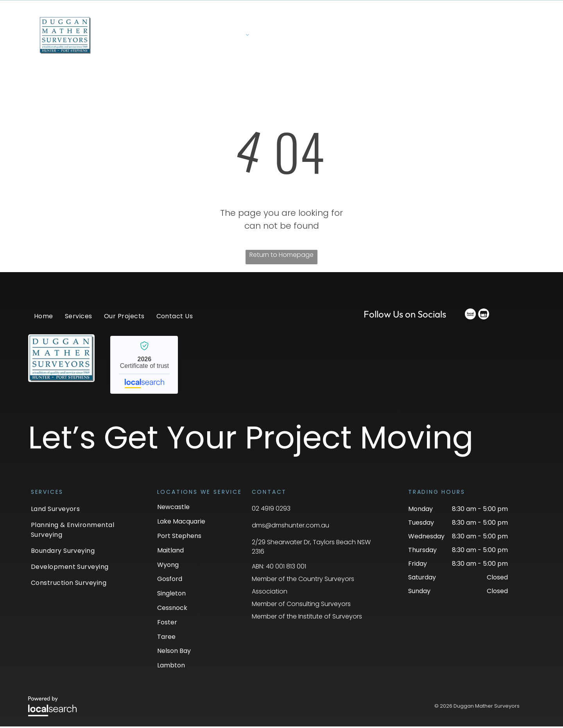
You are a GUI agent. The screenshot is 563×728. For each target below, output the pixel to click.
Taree (166, 638)
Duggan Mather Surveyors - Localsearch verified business (144, 366)
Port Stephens (179, 537)
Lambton (171, 667)
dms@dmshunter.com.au (290, 527)
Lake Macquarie (181, 523)
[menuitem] (232, 40)
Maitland (170, 552)
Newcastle (173, 509)
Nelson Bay (174, 653)
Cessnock (172, 609)
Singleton (171, 595)
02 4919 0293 (271, 510)
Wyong (168, 566)
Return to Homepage (281, 256)
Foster (167, 624)
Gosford (170, 581)
